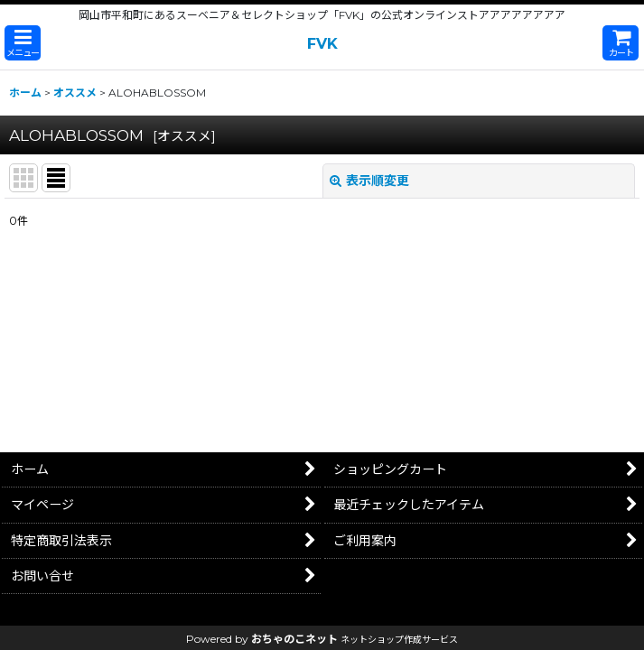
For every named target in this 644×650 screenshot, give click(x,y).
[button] (23, 43)
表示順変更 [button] (369, 181)
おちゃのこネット (294, 639)
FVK (322, 43)
